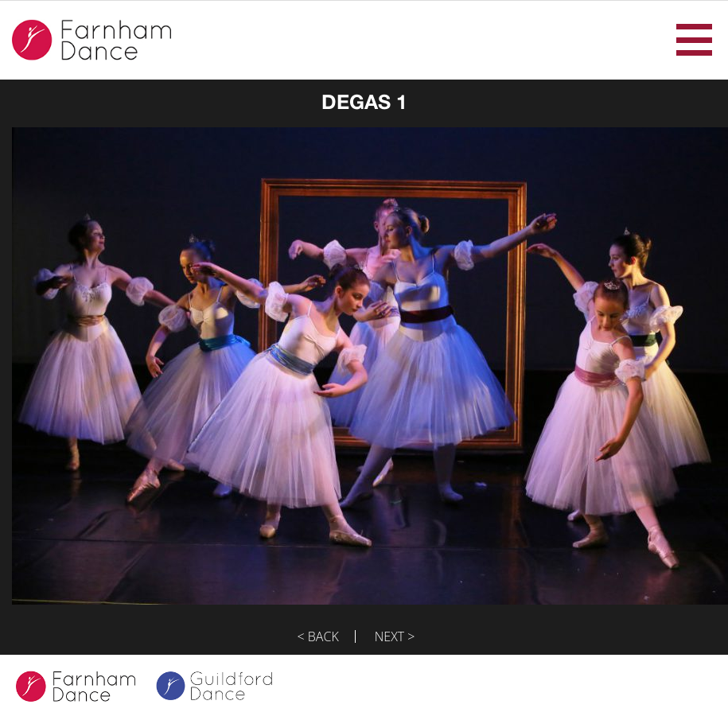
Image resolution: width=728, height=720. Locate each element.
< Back (318, 636)
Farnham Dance (91, 40)
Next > (395, 636)
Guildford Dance (224, 687)
